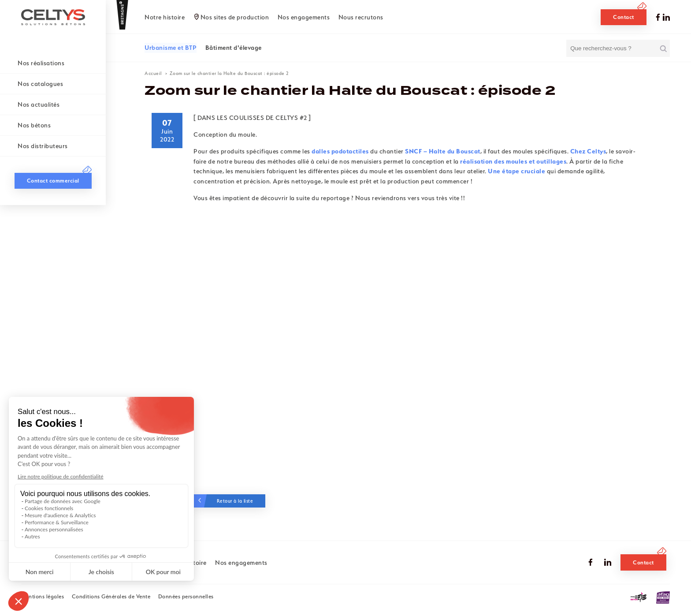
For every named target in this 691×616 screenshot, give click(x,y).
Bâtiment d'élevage (234, 48)
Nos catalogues (40, 84)
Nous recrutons (361, 17)
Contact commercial (53, 592)
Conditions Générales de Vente (111, 596)
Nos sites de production (235, 17)
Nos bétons (34, 125)
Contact (624, 17)
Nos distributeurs (43, 146)
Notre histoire (165, 17)
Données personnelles (186, 596)
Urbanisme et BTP (171, 48)
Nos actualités (39, 105)
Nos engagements (304, 17)
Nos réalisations (41, 63)
